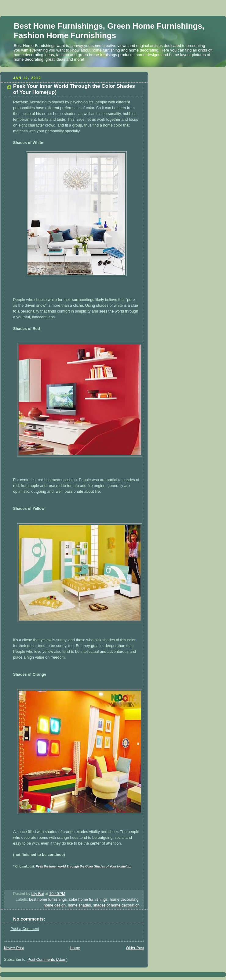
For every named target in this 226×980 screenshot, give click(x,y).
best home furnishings (48, 900)
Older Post (135, 948)
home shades (79, 905)
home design (55, 905)
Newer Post (14, 948)
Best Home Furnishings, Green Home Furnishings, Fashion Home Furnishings (109, 31)
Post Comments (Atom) (47, 960)
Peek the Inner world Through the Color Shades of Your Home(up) (84, 866)
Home (75, 948)
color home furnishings (88, 900)
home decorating (124, 900)
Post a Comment (25, 929)
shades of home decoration (116, 905)
